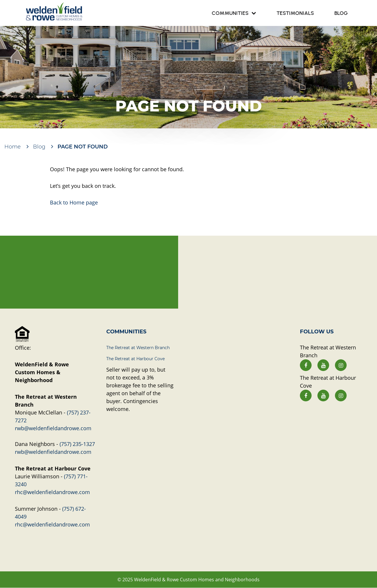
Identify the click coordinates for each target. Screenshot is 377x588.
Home (13, 147)
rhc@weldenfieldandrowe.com (52, 492)
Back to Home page (74, 202)
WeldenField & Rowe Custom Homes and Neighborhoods (197, 580)
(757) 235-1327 (77, 444)
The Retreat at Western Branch (138, 348)
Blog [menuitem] (341, 13)
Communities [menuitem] (230, 13)
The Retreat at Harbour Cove (135, 359)
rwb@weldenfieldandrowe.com (53, 428)
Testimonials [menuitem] (295, 13)
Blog (39, 147)
